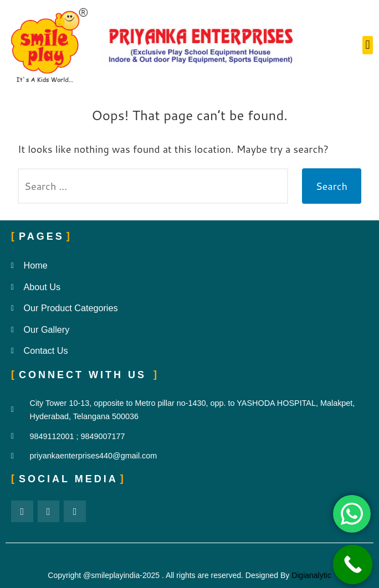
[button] (368, 45)
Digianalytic (311, 575)
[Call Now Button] (353, 565)
